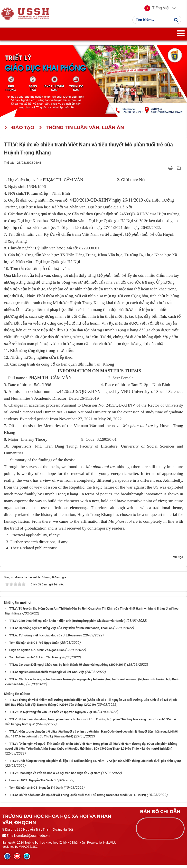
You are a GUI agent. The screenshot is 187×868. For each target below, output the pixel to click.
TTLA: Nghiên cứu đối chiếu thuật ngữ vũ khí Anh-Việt (47, 675)
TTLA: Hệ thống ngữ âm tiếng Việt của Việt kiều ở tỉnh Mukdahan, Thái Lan (61, 631)
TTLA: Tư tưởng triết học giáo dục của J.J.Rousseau (46, 638)
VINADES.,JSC (28, 850)
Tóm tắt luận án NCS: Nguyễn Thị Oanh (36, 791)
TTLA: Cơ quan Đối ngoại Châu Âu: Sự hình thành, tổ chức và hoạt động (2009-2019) (68, 668)
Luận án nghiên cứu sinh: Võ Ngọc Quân (37, 653)
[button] (157, 10)
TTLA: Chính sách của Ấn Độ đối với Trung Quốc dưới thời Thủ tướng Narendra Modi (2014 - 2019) (78, 798)
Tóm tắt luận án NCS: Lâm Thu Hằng (34, 660)
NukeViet (109, 846)
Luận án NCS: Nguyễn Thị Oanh (31, 783)
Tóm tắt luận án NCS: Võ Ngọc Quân (34, 646)
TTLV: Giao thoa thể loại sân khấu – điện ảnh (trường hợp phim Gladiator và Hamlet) (67, 624)
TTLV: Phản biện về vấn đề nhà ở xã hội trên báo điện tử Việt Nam (55, 776)
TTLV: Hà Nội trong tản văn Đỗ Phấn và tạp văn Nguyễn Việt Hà (53, 715)
